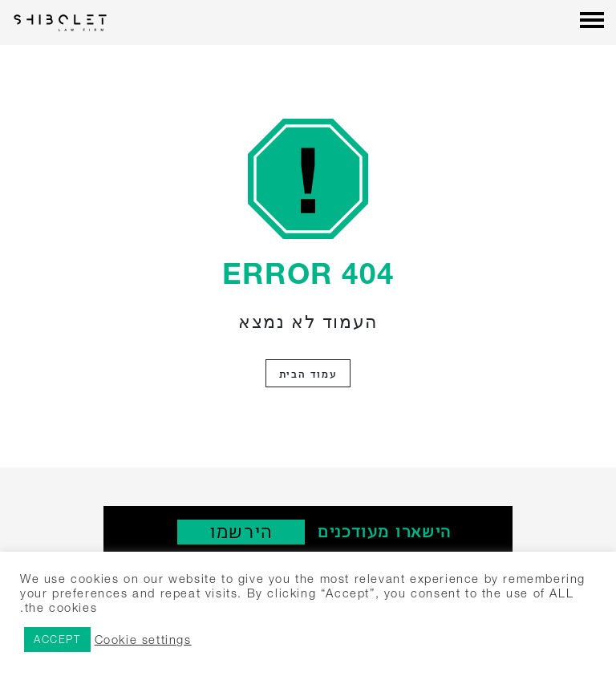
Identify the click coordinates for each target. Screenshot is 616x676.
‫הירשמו (241, 531)
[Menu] (592, 22)
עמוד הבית (308, 373)
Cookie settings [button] (143, 640)
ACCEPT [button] (57, 639)
